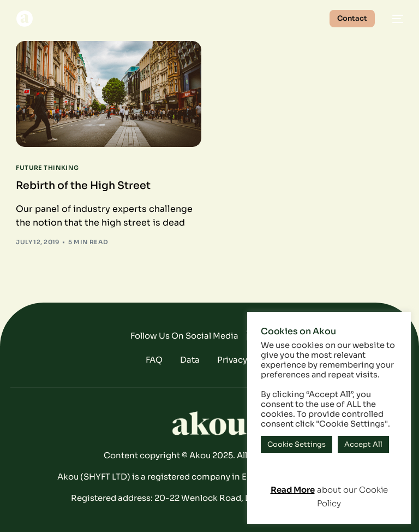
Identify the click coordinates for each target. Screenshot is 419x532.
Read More (293, 490)
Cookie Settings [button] (297, 444)
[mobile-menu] (394, 19)
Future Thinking (47, 168)
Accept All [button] (363, 444)
